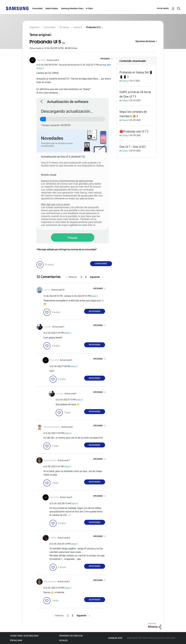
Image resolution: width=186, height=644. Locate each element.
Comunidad (37, 9)
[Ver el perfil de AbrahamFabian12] (52, 427)
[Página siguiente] (97, 277)
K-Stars (90, 9)
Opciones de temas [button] (145, 41)
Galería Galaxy (52, 9)
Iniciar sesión (163, 8)
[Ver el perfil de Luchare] (48, 327)
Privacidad (16, 640)
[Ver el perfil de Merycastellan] (50, 460)
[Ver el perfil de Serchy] (47, 290)
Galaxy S (40, 68)
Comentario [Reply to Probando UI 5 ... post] (101, 264)
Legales (64, 640)
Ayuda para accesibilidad (24, 636)
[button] (107, 59)
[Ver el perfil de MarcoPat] (41, 60)
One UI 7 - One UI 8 (132, 147)
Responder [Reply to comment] (95, 311)
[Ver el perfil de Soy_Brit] (107, 65)
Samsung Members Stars (72, 9)
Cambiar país (115, 638)
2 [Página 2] (86, 277)
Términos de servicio (71, 636)
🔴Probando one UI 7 (133, 131)
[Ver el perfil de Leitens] (53, 538)
